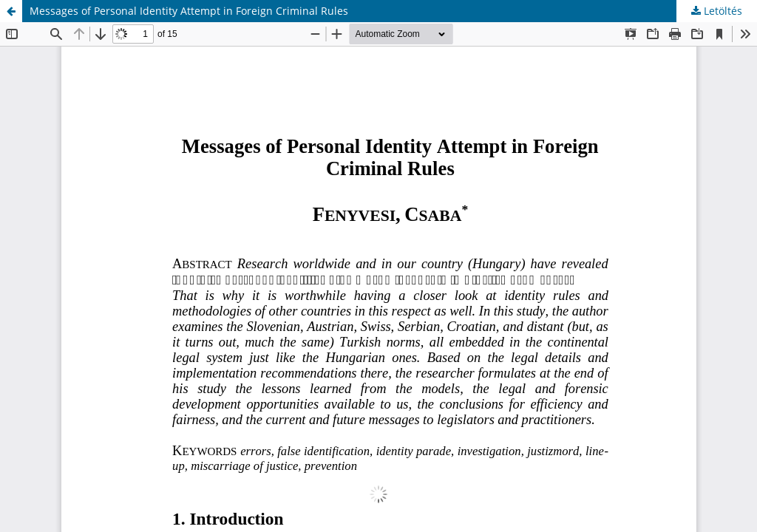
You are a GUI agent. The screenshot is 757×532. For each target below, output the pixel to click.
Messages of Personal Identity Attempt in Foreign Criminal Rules (189, 11)
